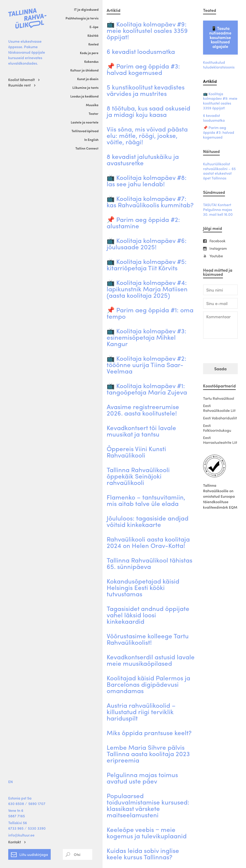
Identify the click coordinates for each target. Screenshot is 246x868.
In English (91, 139)
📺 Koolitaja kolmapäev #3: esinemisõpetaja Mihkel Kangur (147, 337)
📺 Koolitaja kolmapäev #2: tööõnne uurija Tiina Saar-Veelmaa (147, 364)
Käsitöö (93, 35)
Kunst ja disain (88, 79)
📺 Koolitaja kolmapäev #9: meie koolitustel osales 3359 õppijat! (147, 30)
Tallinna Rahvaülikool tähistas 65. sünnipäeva (149, 563)
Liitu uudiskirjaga (29, 854)
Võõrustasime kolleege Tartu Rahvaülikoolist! (148, 639)
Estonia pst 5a (20, 798)
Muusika (92, 105)
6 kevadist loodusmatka (141, 51)
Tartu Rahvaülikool (219, 398)
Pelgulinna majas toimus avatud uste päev (142, 778)
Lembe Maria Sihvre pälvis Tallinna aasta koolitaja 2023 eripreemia (148, 753)
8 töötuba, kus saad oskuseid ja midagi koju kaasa (148, 111)
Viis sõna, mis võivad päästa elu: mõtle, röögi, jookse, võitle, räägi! (147, 135)
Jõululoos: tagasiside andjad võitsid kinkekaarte (148, 521)
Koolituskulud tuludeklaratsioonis (219, 65)
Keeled (93, 44)
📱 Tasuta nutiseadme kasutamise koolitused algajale (220, 37)
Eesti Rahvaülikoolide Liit (219, 408)
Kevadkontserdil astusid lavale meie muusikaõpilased (151, 660)
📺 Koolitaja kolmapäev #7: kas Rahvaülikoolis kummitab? (150, 201)
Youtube (216, 256)
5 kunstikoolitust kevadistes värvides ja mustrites (146, 90)
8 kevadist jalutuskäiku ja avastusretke (143, 159)
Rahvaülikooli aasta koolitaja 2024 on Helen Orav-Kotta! (148, 542)
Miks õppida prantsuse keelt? (149, 732)
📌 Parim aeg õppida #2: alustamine (143, 222)
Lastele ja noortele (85, 122)
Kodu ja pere (89, 53)
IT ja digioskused (86, 9)
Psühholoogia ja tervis (82, 18)
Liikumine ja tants (85, 87)
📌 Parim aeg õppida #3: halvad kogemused (143, 69)
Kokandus (91, 61)
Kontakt (15, 842)
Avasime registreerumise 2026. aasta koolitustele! (143, 410)
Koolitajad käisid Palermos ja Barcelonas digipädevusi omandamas (148, 684)
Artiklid (210, 81)
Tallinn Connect (87, 148)
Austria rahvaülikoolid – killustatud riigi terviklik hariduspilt (141, 711)
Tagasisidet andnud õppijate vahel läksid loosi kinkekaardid (148, 615)
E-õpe (94, 27)
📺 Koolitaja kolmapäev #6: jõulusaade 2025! (147, 243)
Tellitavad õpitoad (85, 131)
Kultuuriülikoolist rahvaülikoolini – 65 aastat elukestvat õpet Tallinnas (219, 171)
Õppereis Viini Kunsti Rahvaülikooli (136, 452)
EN (11, 782)
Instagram (218, 249)
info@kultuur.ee (21, 835)
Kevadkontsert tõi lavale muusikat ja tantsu (141, 431)
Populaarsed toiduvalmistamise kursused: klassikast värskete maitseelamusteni (148, 805)
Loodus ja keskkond (84, 96)
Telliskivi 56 (18, 823)
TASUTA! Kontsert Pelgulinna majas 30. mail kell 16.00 (218, 210)
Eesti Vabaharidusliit (220, 418)
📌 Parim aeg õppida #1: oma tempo (150, 313)
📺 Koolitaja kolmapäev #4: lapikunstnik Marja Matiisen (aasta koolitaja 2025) (147, 289)
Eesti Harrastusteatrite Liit (220, 440)
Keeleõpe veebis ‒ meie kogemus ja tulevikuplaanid (147, 832)
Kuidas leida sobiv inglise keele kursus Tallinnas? (143, 853)
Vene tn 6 (16, 810)
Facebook (217, 241)
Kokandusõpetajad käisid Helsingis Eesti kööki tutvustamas (143, 587)
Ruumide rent (19, 85)
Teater (94, 113)
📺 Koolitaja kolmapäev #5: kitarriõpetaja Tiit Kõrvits (147, 264)
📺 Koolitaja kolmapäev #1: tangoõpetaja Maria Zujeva (147, 389)
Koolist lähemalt (21, 80)
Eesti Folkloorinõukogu (217, 428)
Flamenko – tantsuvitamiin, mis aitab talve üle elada (146, 500)
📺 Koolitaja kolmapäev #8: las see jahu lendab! (147, 180)
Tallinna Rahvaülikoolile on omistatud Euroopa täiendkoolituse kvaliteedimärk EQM (220, 496)
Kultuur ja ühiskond (84, 70)
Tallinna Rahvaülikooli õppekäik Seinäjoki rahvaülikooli (138, 476)
